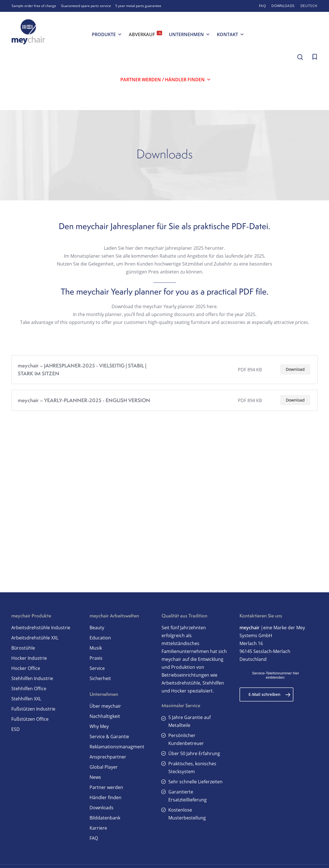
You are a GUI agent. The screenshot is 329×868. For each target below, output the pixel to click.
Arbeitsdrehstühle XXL (35, 638)
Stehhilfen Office (29, 689)
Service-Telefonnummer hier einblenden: (275, 675)
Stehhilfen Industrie (32, 678)
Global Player (104, 767)
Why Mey (99, 726)
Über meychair (105, 706)
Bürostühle (23, 648)
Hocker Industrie (29, 658)
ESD (16, 729)
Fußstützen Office (30, 719)
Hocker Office (26, 668)
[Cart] (315, 57)
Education (100, 638)
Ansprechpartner (108, 757)
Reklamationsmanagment (117, 747)
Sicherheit (100, 678)
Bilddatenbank (105, 818)
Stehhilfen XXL (26, 699)
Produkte (107, 34)
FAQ (94, 838)
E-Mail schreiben (270, 694)
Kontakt (231, 34)
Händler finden (105, 797)
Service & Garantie (109, 737)
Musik (96, 648)
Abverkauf (145, 34)
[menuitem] (309, 6)
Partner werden (106, 787)
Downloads (102, 808)
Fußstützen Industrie (33, 709)
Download (295, 379)
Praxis (96, 658)
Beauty (97, 628)
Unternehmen (189, 34)
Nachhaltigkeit (105, 716)
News (95, 777)
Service (97, 668)
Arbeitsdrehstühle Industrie (41, 628)
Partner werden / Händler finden (166, 80)
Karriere (98, 828)
